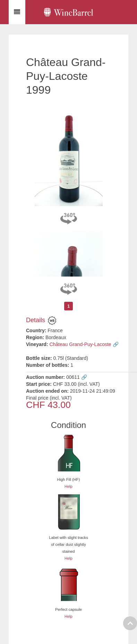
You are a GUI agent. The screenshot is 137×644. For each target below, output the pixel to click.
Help (68, 486)
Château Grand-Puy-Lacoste (80, 344)
